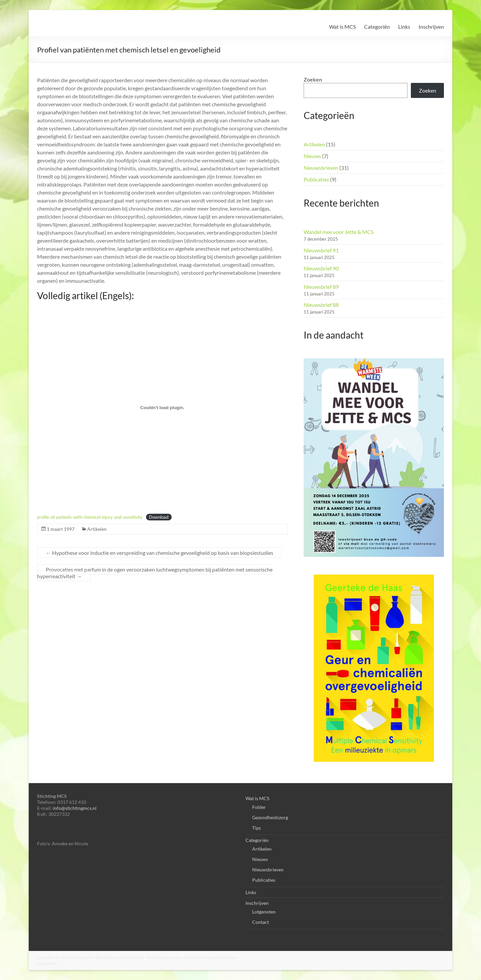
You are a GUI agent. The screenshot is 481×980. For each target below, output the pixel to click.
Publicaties (316, 179)
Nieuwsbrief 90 (321, 268)
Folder (259, 807)
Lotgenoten (264, 912)
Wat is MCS (342, 27)
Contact (261, 922)
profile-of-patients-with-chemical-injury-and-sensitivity (90, 517)
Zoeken (313, 79)
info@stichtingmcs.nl (75, 808)
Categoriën (377, 27)
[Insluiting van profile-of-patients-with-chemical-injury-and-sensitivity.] (162, 407)
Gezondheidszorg (270, 817)
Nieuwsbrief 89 (321, 287)
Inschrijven (431, 27)
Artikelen (97, 529)
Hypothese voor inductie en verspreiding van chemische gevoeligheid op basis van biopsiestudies (159, 553)
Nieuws (312, 156)
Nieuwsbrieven (321, 168)
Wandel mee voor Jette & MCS (339, 232)
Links (404, 27)
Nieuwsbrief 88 (321, 305)
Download (159, 517)
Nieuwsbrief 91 (321, 250)
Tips (257, 828)
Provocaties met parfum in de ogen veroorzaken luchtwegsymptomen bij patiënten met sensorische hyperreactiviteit (155, 573)
